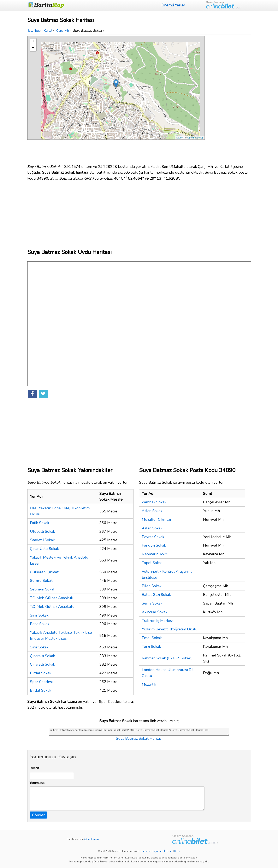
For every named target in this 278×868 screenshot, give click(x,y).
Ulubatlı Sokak (42, 531)
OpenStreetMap (195, 138)
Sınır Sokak (39, 615)
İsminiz (35, 768)
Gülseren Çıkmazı (45, 572)
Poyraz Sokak (153, 537)
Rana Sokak (40, 624)
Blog (177, 851)
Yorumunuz (37, 783)
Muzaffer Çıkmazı (156, 519)
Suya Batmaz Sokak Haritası (139, 738)
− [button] (33, 48)
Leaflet (180, 138)
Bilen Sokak (152, 586)
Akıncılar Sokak (155, 612)
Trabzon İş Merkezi (158, 621)
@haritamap (91, 839)
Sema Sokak (152, 603)
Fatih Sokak (40, 523)
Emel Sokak (152, 638)
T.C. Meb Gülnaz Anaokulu (52, 598)
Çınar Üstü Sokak (44, 549)
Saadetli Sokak (42, 540)
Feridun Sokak (154, 545)
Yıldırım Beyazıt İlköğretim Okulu (170, 629)
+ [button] (33, 42)
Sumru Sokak (41, 581)
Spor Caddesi (41, 682)
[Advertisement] (229, 98)
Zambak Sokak (154, 502)
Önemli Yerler (173, 5)
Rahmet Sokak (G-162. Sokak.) (167, 658)
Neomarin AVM (155, 554)
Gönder (38, 815)
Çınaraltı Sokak (42, 656)
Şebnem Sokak (43, 589)
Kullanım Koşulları (152, 851)
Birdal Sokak (41, 673)
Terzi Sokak (151, 647)
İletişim (168, 851)
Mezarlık (149, 684)
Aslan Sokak (152, 511)
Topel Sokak (152, 563)
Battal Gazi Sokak (156, 595)
